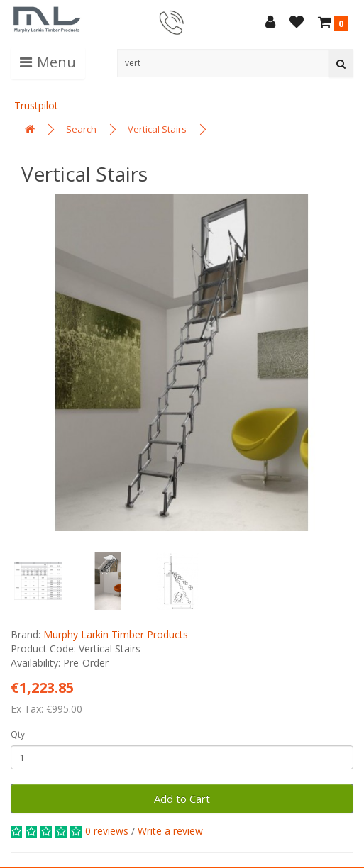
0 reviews (107, 831)
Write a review (170, 831)
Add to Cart (182, 799)
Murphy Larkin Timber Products (116, 634)
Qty (18, 734)
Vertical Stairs (157, 129)
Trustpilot (36, 105)
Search (81, 129)
